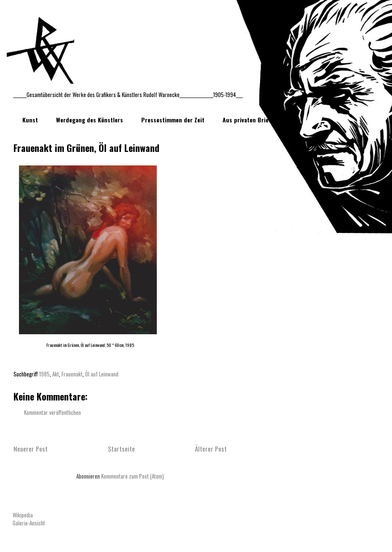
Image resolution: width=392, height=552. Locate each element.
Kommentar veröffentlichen (52, 412)
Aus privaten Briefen (250, 120)
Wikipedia (23, 515)
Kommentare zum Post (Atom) (133, 476)
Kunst (30, 120)
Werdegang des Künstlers (90, 120)
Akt (56, 374)
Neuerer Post (31, 449)
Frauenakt (72, 374)
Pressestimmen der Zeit (173, 120)
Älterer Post (211, 449)
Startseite (121, 449)
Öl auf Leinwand (102, 374)
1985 (44, 374)
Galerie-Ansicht (29, 523)
